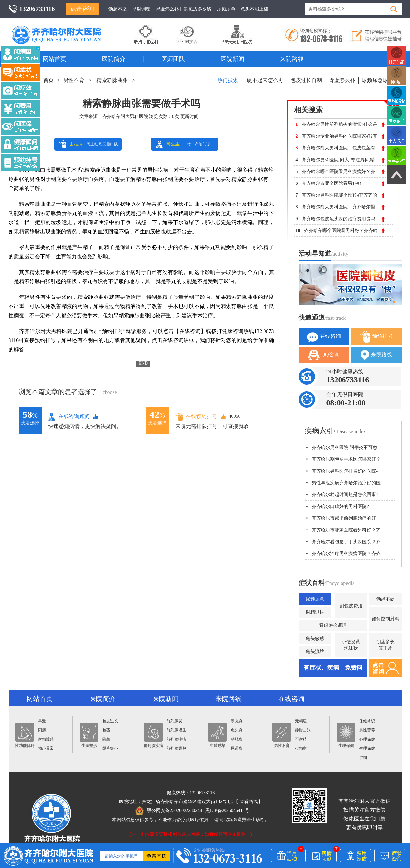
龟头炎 (237, 730)
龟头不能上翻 (254, 9)
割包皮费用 (351, 606)
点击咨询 (82, 9)
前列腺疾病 (153, 735)
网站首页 (54, 59)
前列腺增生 (176, 730)
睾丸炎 (237, 721)
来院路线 (292, 59)
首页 (49, 80)
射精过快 (315, 612)
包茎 (106, 730)
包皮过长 (110, 721)
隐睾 (106, 739)
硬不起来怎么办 (265, 80)
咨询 (363, 758)
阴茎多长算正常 (385, 645)
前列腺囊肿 (176, 748)
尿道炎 (237, 748)
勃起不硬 (385, 599)
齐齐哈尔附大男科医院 (125, 116)
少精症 (301, 748)
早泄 (42, 721)
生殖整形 (89, 735)
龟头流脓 (315, 652)
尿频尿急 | (227, 9)
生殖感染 (217, 735)
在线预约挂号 (196, 417)
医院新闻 (232, 59)
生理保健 (346, 735)
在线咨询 (324, 337)
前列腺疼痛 (176, 739)
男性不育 (74, 80)
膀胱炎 (237, 739)
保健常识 (367, 721)
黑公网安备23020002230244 (169, 810)
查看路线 (249, 802)
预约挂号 (376, 337)
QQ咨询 (324, 355)
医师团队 (173, 59)
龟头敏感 (315, 638)
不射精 (301, 739)
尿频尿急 (315, 599)
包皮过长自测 (306, 80)
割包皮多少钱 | (199, 9)
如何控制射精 (385, 619)
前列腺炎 (174, 721)
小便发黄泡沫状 (351, 645)
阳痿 (42, 730)
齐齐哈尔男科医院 (66, 28)
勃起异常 (46, 748)
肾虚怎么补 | (168, 9)
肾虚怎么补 (342, 80)
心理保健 (367, 739)
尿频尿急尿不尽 (380, 80)
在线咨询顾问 (69, 417)
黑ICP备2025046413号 (227, 810)
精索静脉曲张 (112, 80)
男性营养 (367, 730)
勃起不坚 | (119, 9)
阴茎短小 (110, 748)
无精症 (301, 721)
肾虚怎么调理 (333, 625)
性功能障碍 (25, 735)
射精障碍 (46, 739)
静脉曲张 (303, 730)
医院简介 (114, 59)
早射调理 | (142, 9)
